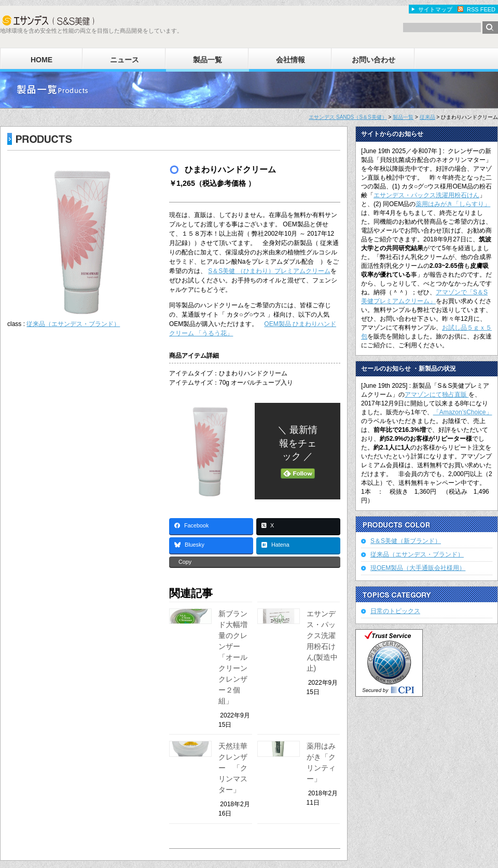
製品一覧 (208, 60)
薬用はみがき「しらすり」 (453, 204)
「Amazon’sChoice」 (463, 412)
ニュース (125, 60)
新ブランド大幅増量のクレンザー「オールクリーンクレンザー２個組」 (233, 657)
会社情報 (290, 60)
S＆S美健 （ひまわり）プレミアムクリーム (269, 271)
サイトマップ (435, 9)
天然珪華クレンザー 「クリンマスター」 (233, 768)
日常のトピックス (395, 611)
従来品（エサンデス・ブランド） (73, 324)
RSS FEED (481, 9)
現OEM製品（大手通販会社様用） (418, 568)
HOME (41, 60)
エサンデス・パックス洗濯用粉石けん (426, 195)
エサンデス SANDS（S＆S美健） (348, 117)
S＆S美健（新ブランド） (406, 541)
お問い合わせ (374, 60)
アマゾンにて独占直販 (437, 395)
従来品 (427, 117)
